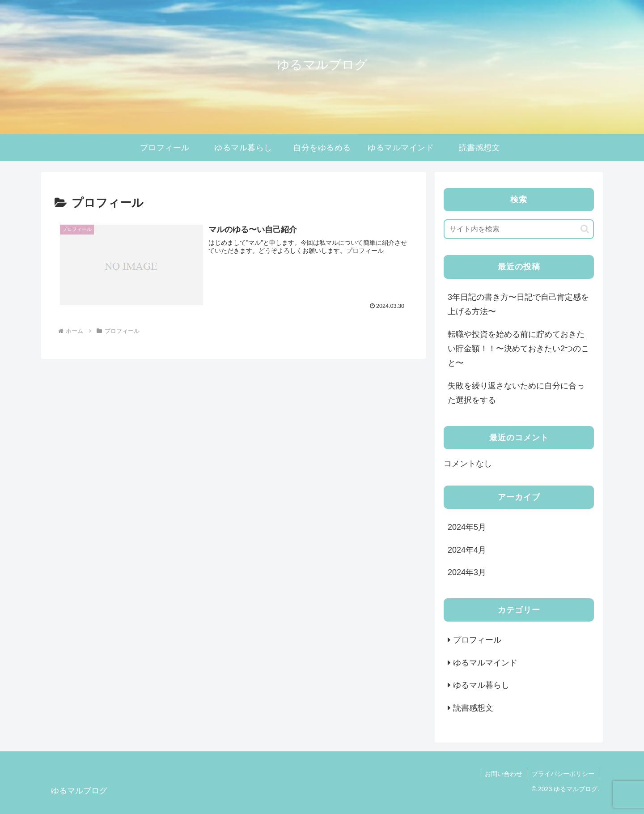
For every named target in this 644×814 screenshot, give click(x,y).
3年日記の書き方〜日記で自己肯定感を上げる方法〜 (518, 304)
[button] (585, 229)
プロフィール (477, 640)
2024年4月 (467, 550)
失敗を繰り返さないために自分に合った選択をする (516, 393)
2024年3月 (467, 572)
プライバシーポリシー (563, 774)
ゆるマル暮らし (481, 685)
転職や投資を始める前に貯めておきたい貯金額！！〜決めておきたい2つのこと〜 (518, 349)
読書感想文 (473, 708)
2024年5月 (467, 527)
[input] (519, 229)
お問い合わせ (504, 774)
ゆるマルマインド (485, 663)
